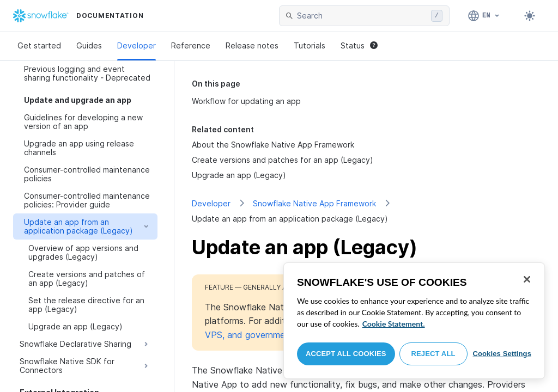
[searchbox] (362, 16)
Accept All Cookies (346, 354)
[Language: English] (484, 16)
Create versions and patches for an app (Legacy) (283, 160)
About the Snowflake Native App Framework (273, 145)
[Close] (527, 279)
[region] (414, 321)
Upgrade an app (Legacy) (239, 175)
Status (359, 45)
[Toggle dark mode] (530, 16)
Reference (191, 45)
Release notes (252, 45)
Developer (137, 45)
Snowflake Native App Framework (314, 203)
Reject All (433, 354)
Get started (39, 45)
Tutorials (310, 45)
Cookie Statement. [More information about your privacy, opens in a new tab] (394, 324)
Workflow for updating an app (246, 101)
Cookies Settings (502, 354)
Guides (89, 45)
